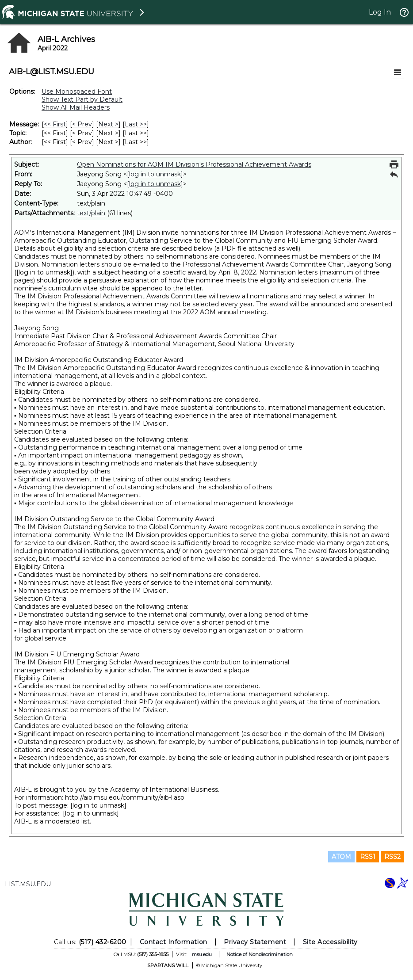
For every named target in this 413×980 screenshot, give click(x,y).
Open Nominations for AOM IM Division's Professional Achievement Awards (194, 164)
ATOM (341, 857)
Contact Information (174, 942)
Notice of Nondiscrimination (260, 954)
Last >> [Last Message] (136, 124)
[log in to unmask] (155, 174)
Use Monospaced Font (77, 92)
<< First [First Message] (55, 124)
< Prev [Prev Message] (82, 124)
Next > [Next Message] (108, 124)
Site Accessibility (330, 942)
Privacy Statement (255, 942)
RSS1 (368, 857)
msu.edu (202, 954)
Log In (380, 12)
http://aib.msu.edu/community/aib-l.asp (125, 797)
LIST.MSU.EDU (28, 884)
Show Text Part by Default (82, 99)
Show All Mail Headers (76, 107)
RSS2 (392, 857)
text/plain (91, 213)
